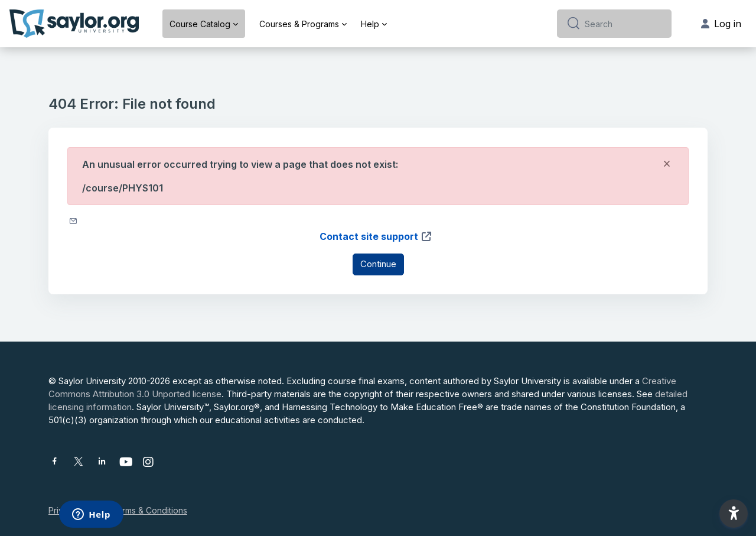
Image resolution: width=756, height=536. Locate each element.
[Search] (623, 24)
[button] (734, 514)
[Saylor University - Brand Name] (74, 24)
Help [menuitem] (370, 24)
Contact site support (376, 236)
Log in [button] (721, 24)
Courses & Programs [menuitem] (299, 24)
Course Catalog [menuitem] (200, 24)
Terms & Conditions (149, 510)
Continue (378, 264)
